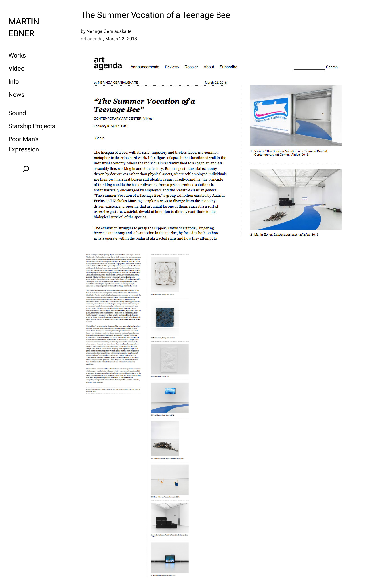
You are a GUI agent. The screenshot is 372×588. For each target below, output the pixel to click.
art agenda (92, 39)
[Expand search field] (26, 169)
